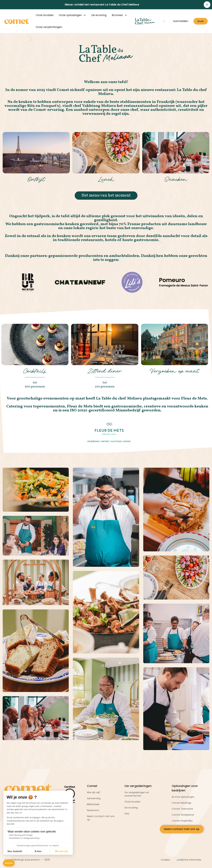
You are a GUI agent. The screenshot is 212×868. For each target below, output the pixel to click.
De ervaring (99, 15)
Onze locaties (45, 15)
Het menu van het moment (106, 195)
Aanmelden (181, 21)
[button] (9, 863)
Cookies (165, 860)
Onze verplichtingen (49, 27)
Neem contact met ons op (182, 829)
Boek (201, 21)
